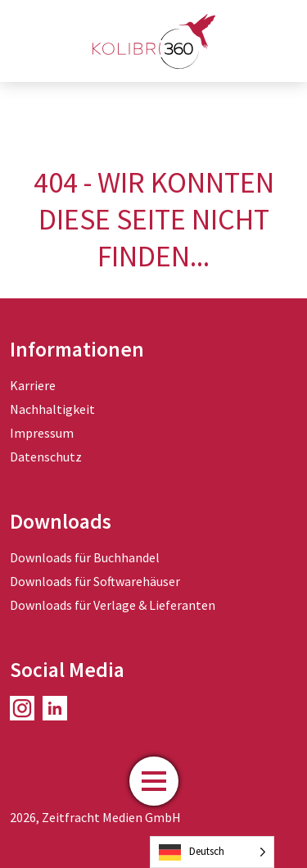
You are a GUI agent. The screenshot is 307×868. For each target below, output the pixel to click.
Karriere (33, 385)
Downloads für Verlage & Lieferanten (113, 605)
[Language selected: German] (212, 852)
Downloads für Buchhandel (85, 557)
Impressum (42, 433)
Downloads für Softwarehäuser (95, 581)
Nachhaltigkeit (52, 409)
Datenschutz (46, 457)
